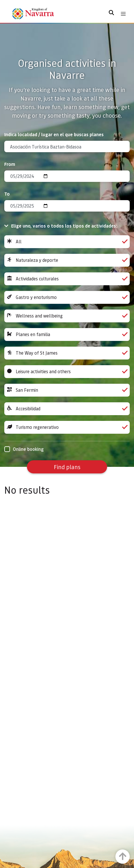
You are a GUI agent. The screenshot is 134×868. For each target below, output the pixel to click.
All (67, 242)
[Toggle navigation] (123, 14)
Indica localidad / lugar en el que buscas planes (54, 134)
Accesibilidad (67, 409)
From (10, 164)
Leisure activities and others (67, 372)
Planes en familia (67, 334)
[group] (67, 242)
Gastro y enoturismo (67, 297)
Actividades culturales (67, 279)
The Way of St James (67, 353)
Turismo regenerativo (67, 427)
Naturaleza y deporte (67, 260)
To (7, 194)
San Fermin (67, 390)
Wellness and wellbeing (67, 316)
